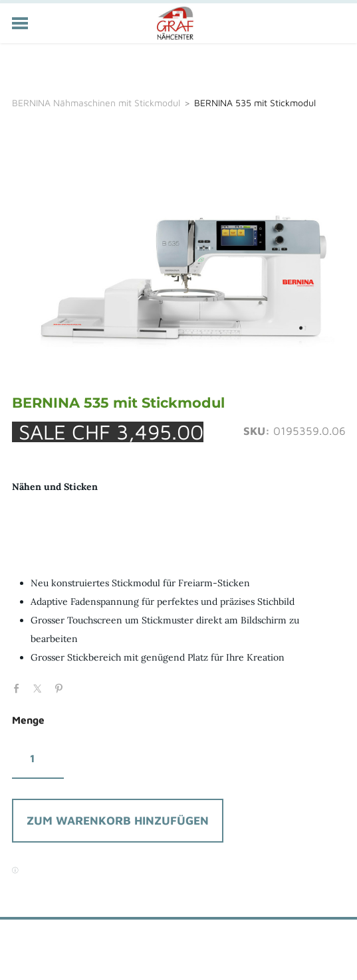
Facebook (20, 687)
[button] (118, 821)
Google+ (83, 685)
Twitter (41, 687)
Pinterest (62, 687)
